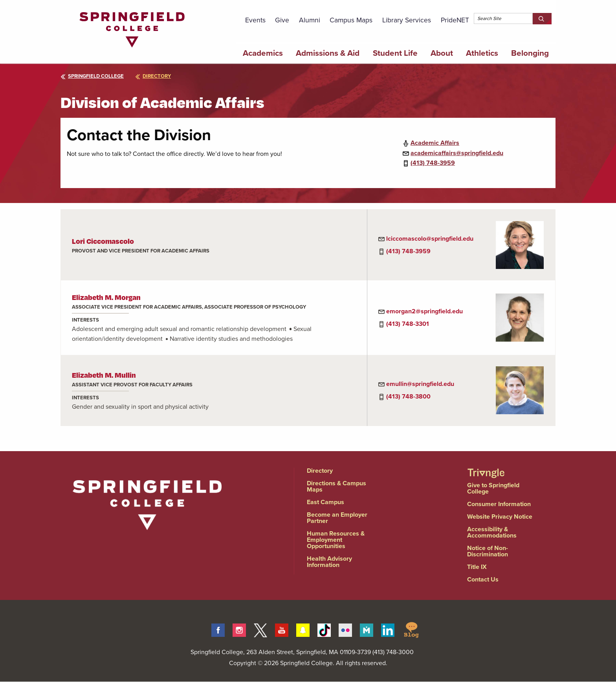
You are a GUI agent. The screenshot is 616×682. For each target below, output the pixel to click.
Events (255, 20)
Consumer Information (499, 504)
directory (153, 76)
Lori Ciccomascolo (103, 241)
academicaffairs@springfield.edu (457, 153)
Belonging (530, 53)
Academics (263, 53)
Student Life (395, 53)
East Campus (325, 502)
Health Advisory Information (329, 562)
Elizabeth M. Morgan (106, 297)
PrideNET (455, 20)
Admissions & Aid (328, 53)
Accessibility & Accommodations (492, 532)
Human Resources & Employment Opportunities (336, 540)
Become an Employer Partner (337, 518)
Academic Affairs (435, 143)
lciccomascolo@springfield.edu (430, 239)
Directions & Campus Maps (336, 486)
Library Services (407, 20)
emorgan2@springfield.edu (424, 311)
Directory (320, 471)
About (442, 53)
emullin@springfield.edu (420, 384)
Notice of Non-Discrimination (488, 551)
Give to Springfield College (493, 488)
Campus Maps (351, 20)
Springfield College (92, 76)
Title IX (477, 567)
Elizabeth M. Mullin (104, 375)
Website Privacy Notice (500, 517)
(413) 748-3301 (408, 324)
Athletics (482, 53)
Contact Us (483, 579)
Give (282, 20)
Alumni (310, 20)
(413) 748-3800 (408, 396)
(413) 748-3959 (433, 163)
